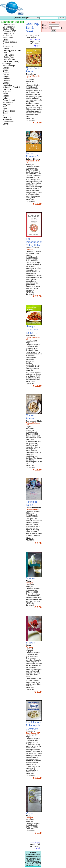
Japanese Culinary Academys (11, 62)
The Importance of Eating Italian (34, 242)
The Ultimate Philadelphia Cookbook (33, 725)
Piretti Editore (8, 122)
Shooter (31, 578)
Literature (7, 89)
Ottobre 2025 (8, 29)
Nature (5, 98)
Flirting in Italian (31, 503)
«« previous (35, 39)
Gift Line (6, 79)
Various (6, 115)
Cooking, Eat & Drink (12, 51)
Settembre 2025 (9, 31)
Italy (5, 53)
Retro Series (8, 55)
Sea (4, 107)
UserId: (45, 25)
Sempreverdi (8, 120)
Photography (8, 102)
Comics (6, 48)
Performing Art (9, 100)
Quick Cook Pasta (33, 70)
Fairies (5, 72)
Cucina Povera (31, 417)
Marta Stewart (9, 59)
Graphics (6, 81)
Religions (6, 104)
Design (5, 68)
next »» (37, 46)
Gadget (6, 76)
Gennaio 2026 (8, 25)
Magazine (7, 92)
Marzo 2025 (8, 38)
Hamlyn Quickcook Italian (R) (32, 330)
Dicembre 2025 (9, 27)
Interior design (8, 66)
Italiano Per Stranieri (11, 87)
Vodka (30, 813)
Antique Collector (10, 42)
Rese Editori (8, 117)
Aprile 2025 (7, 36)
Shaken (31, 643)
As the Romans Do (33, 155)
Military (6, 96)
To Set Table (8, 57)
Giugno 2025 (8, 33)
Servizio (6, 124)
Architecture (8, 46)
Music (5, 94)
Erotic (5, 70)
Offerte (5, 40)
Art (4, 44)
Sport (5, 109)
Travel (5, 113)
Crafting (6, 83)
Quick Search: (20, 18)
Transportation (9, 111)
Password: (47, 28)
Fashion (6, 74)
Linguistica (7, 85)
